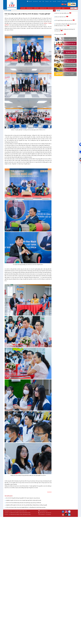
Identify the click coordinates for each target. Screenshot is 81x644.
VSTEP (63, 8)
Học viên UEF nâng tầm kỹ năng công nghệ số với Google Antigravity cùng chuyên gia (23, 498)
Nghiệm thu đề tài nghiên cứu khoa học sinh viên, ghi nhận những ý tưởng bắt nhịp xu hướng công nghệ (27, 505)
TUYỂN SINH (36, 8)
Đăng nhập (74, 1)
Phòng (40, 1)
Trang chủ (30, 1)
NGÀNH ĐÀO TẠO (43, 8)
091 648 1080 (48, 514)
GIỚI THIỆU (23, 8)
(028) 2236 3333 (48, 513)
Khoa (51, 1)
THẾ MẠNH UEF (30, 8)
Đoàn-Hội (54, 1)
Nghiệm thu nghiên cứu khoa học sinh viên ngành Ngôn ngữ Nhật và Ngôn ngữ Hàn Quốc (24, 500)
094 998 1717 (43, 514)
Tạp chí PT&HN (64, 1)
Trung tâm (47, 1)
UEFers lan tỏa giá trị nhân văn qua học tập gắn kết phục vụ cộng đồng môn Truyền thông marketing (26, 507)
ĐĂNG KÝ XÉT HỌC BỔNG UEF (63, 13)
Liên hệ (70, 1)
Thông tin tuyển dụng (61, 34)
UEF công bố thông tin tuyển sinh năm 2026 (65, 20)
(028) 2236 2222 (42, 513)
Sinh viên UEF (35, 1)
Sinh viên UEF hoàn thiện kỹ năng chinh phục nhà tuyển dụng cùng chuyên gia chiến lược (24, 503)
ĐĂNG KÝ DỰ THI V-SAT (62, 17)
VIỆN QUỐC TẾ (51, 8)
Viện (43, 1)
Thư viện (59, 1)
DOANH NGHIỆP (58, 8)
